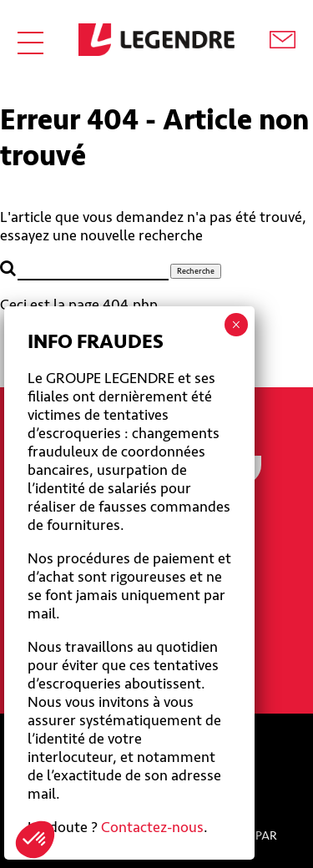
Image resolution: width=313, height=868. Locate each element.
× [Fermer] (236, 325)
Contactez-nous (152, 827)
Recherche (196, 271)
